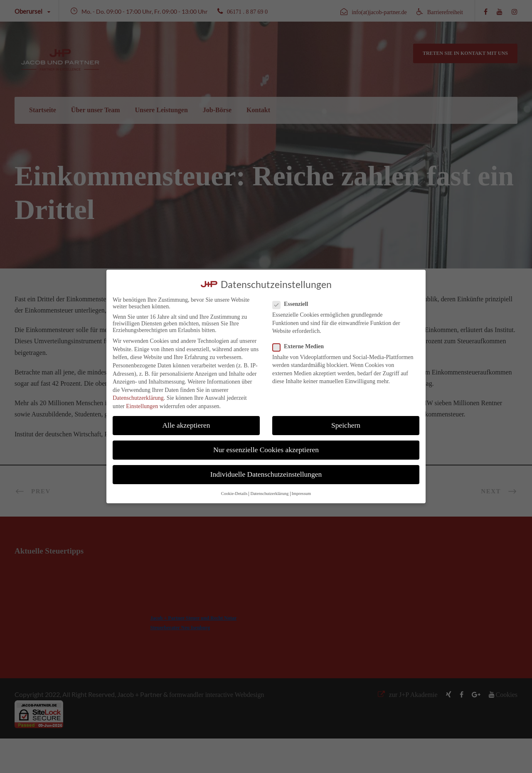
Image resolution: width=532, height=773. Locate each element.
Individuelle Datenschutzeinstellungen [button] (266, 474)
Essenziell (294, 304)
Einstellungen (142, 406)
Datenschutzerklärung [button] (269, 494)
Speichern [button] (346, 425)
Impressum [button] (302, 494)
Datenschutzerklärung (138, 398)
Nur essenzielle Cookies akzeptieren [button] (266, 450)
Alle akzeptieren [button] (186, 425)
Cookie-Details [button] (234, 494)
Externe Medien (302, 347)
